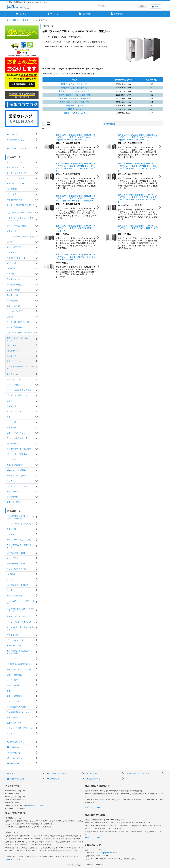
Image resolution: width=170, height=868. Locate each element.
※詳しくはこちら (36, 805)
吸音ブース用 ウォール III (75, 113)
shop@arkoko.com (108, 853)
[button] (149, 14)
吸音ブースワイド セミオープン (75, 88)
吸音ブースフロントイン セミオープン (75, 95)
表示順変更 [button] (110, 124)
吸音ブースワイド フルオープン (75, 84)
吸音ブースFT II (75, 109)
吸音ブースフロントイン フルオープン (75, 91)
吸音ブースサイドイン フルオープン (75, 98)
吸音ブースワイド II (75, 106)
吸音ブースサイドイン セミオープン (75, 102)
